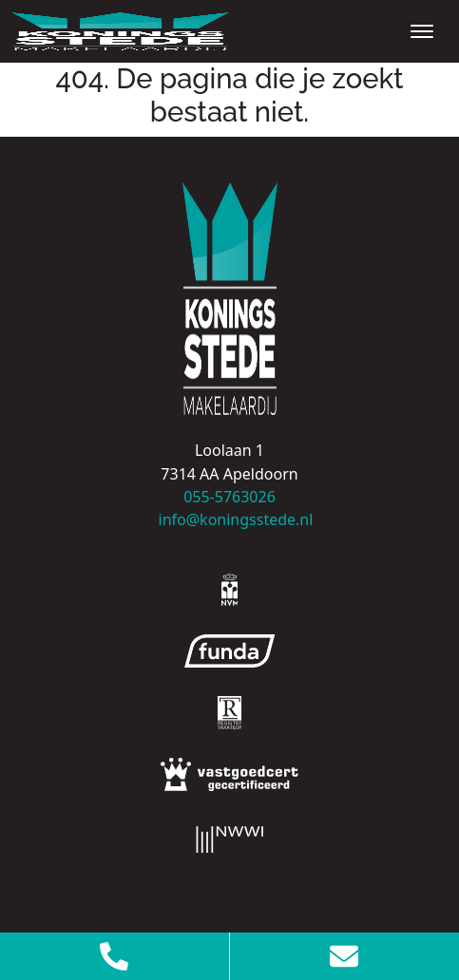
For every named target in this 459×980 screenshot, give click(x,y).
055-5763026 (229, 497)
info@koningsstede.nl (230, 519)
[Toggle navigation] (421, 31)
